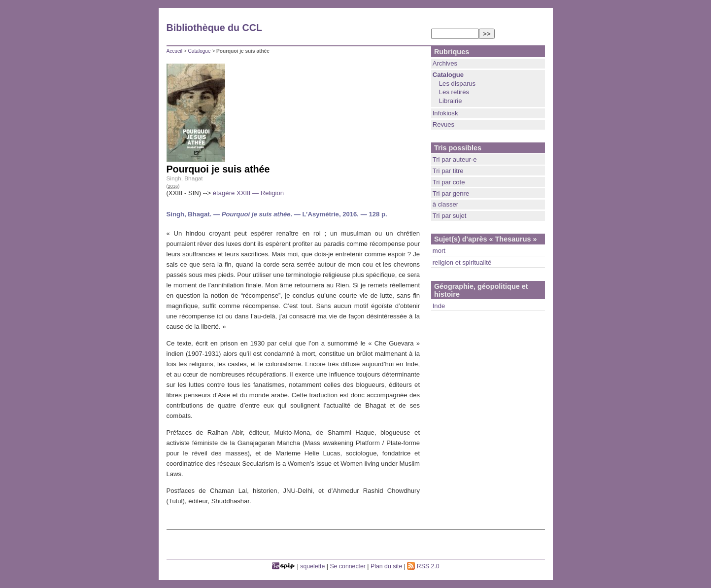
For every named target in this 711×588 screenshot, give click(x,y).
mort (439, 251)
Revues (443, 124)
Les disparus (457, 84)
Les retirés (454, 92)
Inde (439, 306)
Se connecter (348, 566)
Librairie (451, 101)
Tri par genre (451, 193)
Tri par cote (449, 182)
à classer (445, 204)
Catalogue (200, 51)
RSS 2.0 (423, 566)
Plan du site (386, 566)
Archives (445, 63)
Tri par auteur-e (455, 159)
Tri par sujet (450, 216)
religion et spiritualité (462, 262)
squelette (312, 566)
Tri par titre (448, 171)
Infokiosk (445, 113)
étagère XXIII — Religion (248, 193)
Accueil (175, 51)
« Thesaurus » (513, 239)
